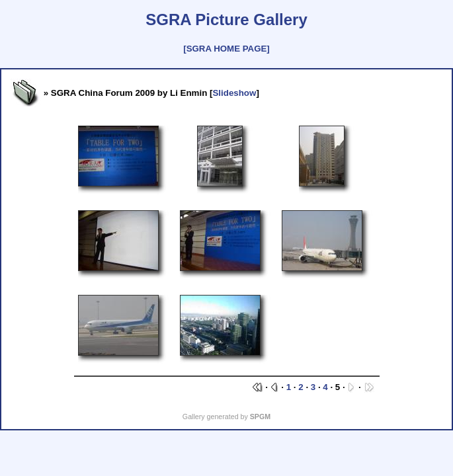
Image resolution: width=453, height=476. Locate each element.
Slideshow (234, 93)
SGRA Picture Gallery (226, 20)
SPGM (260, 416)
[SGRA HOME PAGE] (226, 49)
